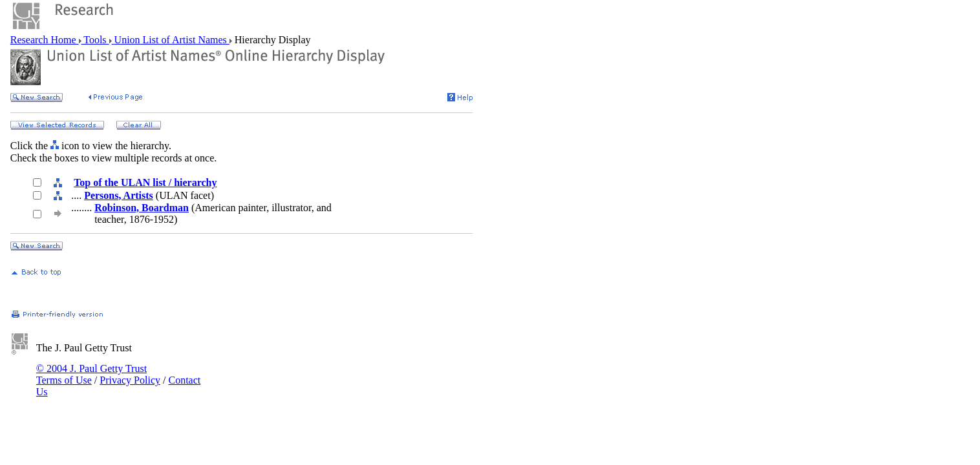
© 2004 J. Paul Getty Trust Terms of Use (91, 374)
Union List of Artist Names (171, 40)
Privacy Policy (130, 380)
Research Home (45, 40)
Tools (95, 40)
